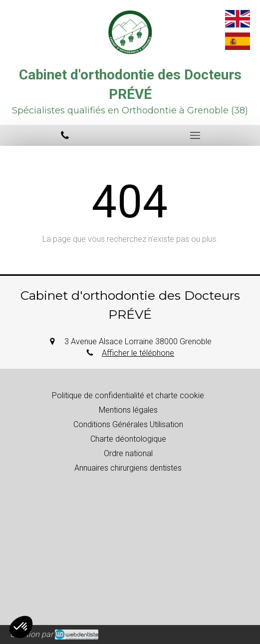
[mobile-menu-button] (195, 135)
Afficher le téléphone (138, 353)
